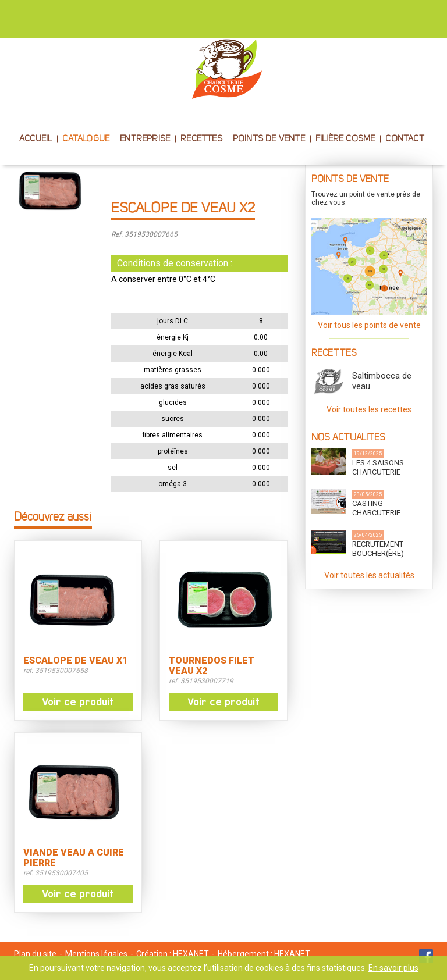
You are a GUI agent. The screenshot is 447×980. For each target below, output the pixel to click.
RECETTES (201, 139)
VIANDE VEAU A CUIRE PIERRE (74, 858)
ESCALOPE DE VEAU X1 (75, 661)
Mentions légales (96, 954)
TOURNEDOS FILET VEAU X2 (212, 666)
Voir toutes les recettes (369, 409)
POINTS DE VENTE (269, 139)
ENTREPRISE (145, 139)
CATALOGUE (86, 139)
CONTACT (405, 139)
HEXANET (191, 954)
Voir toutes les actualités (369, 575)
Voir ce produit (78, 702)
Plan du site (35, 954)
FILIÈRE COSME (345, 139)
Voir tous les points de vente (369, 325)
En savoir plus (393, 968)
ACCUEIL (36, 139)
